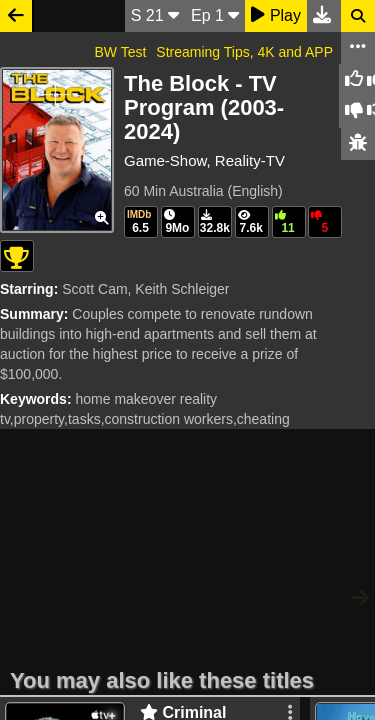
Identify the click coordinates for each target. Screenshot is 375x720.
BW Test (120, 52)
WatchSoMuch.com (105, 562)
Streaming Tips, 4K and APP (244, 52)
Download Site (245, 562)
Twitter (334, 562)
